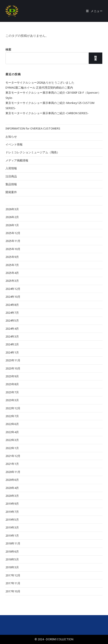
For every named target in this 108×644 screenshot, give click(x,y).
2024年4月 (12, 329)
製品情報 (11, 184)
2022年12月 (13, 408)
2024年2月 (12, 344)
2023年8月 (12, 384)
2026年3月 (12, 209)
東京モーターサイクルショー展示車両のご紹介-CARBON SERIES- (47, 113)
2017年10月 (13, 591)
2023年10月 (13, 368)
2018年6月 (12, 551)
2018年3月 (12, 567)
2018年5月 (12, 559)
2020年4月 (12, 488)
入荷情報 (11, 168)
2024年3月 (12, 336)
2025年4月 (12, 273)
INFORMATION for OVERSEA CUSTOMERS (33, 128)
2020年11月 (13, 472)
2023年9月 (12, 376)
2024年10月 (13, 297)
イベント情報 (14, 144)
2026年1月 (12, 225)
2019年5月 (12, 520)
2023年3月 (12, 400)
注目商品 (11, 176)
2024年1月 (12, 352)
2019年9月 (12, 504)
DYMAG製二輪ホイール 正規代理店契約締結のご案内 (39, 87)
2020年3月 (12, 496)
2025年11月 (13, 241)
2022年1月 (12, 448)
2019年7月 (12, 512)
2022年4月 (12, 432)
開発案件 (11, 192)
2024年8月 (12, 305)
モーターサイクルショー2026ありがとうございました (40, 82)
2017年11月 (13, 583)
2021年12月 (13, 456)
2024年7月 (12, 313)
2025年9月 (12, 257)
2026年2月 (12, 217)
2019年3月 (12, 527)
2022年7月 (12, 416)
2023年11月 (13, 360)
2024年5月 (12, 320)
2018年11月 (13, 543)
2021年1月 (12, 464)
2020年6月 (12, 480)
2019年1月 (12, 535)
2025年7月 (12, 265)
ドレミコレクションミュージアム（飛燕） (33, 152)
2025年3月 (12, 281)
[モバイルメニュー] (94, 11)
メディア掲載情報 (17, 160)
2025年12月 (13, 233)
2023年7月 (12, 392)
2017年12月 (13, 575)
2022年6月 (12, 424)
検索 (8, 49)
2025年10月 (13, 249)
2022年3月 (12, 440)
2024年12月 (13, 289)
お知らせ (11, 136)
